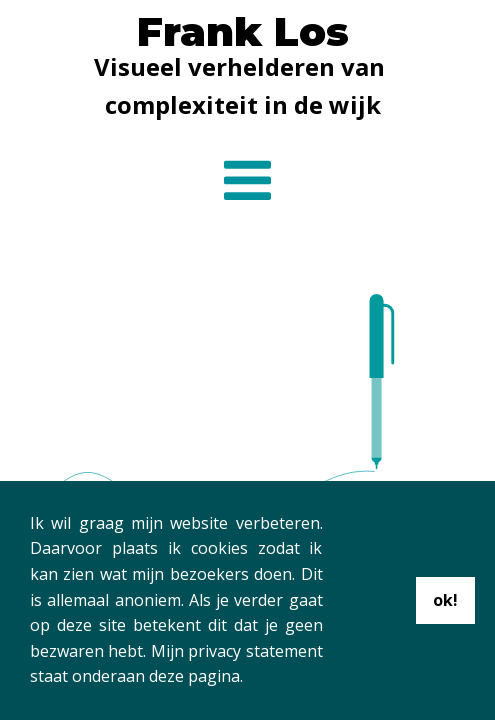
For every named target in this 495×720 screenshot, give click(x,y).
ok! (445, 600)
